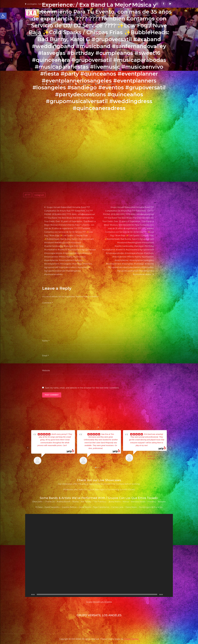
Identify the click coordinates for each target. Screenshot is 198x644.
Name (46, 341)
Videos (78, 24)
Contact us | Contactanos (139, 24)
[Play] (28, 594)
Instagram (39, 195)
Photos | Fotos (64, 24)
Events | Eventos (115, 24)
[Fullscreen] (170, 594)
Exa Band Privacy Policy (38, 35)
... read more (108, 448)
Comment (48, 303)
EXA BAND (48, 12)
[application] (99, 555)
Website (46, 370)
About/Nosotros (45, 24)
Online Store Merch (94, 24)
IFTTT (28, 195)
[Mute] (166, 594)
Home (30, 24)
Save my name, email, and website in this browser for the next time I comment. (82, 388)
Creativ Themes (131, 639)
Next (170, 448)
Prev (28, 448)
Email (46, 356)
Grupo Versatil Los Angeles (99, 602)
